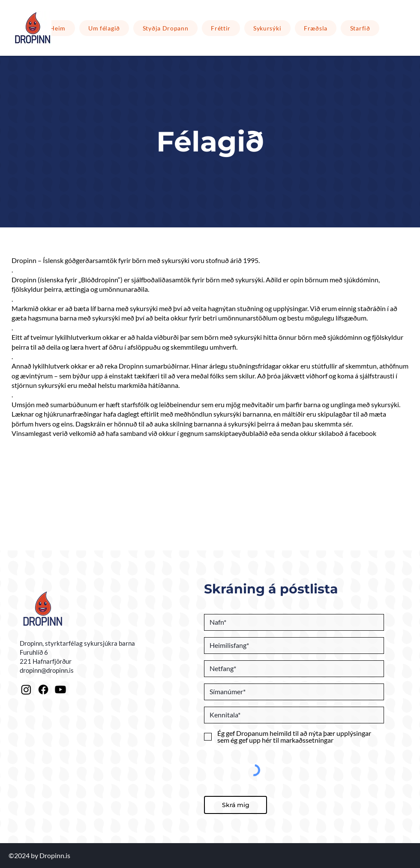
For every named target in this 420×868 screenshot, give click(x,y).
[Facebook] (43, 690)
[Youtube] (60, 690)
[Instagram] (26, 690)
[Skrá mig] (235, 805)
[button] (165, 28)
